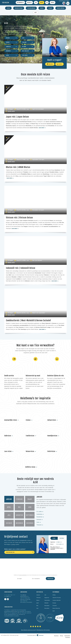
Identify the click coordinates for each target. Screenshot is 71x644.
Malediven (40, 517)
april (38, 603)
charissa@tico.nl (60, 544)
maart (38, 600)
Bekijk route (11, 111)
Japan (11, 55)
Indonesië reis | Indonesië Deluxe (21, 268)
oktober (47, 603)
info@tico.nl (59, 542)
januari (38, 595)
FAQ (47, 2)
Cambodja (11, 47)
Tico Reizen (5, 3)
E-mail (54, 538)
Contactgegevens (8, 592)
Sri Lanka (40, 511)
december (47, 608)
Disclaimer (68, 637)
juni (37, 608)
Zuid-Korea (28, 55)
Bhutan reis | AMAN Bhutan (18, 167)
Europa (42, 8)
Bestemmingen (20, 3)
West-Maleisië (28, 51)
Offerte (42, 2)
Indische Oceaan (19, 8)
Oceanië (50, 8)
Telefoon (62, 538)
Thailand (28, 42)
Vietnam (28, 47)
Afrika (8, 8)
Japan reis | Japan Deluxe (17, 117)
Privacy (62, 636)
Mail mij (50, 64)
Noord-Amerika (61, 8)
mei (37, 606)
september (47, 600)
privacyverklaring (23, 575)
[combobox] (19, 552)
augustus (47, 598)
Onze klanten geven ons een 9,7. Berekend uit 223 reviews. (35, 630)
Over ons (29, 3)
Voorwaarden (67, 636)
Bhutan (11, 38)
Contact (52, 2)
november (47, 606)
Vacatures (56, 636)
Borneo (11, 42)
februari (39, 598)
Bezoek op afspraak (25, 599)
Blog (36, 2)
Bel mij (59, 64)
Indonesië (11, 51)
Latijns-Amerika (31, 8)
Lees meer (42, 128)
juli (45, 595)
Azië (36, 12)
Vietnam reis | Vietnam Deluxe (19, 218)
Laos (28, 38)
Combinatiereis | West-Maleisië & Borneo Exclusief (28, 320)
